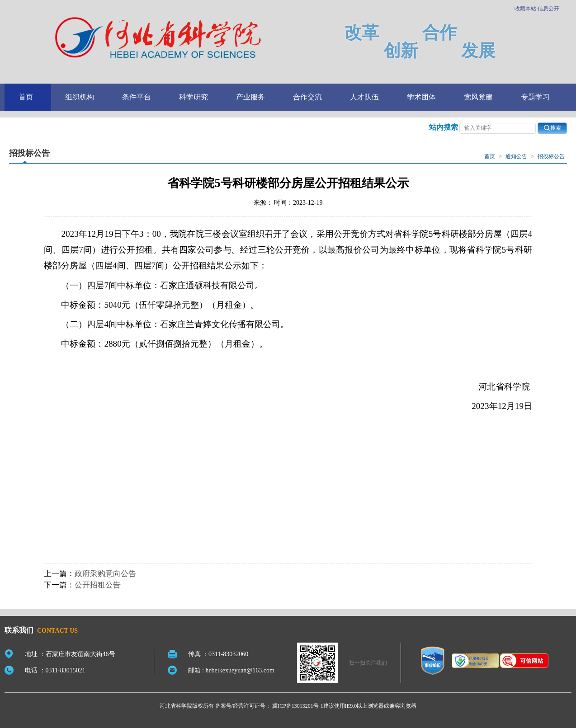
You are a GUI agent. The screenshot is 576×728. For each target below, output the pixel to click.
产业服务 (250, 97)
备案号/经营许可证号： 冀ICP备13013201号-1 (269, 706)
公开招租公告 (98, 585)
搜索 (552, 128)
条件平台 (137, 97)
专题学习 (535, 97)
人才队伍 (364, 97)
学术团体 (421, 97)
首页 (26, 97)
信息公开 (548, 9)
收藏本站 (525, 9)
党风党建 (478, 97)
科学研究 (194, 97)
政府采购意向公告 (105, 574)
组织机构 (80, 97)
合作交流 (307, 97)
